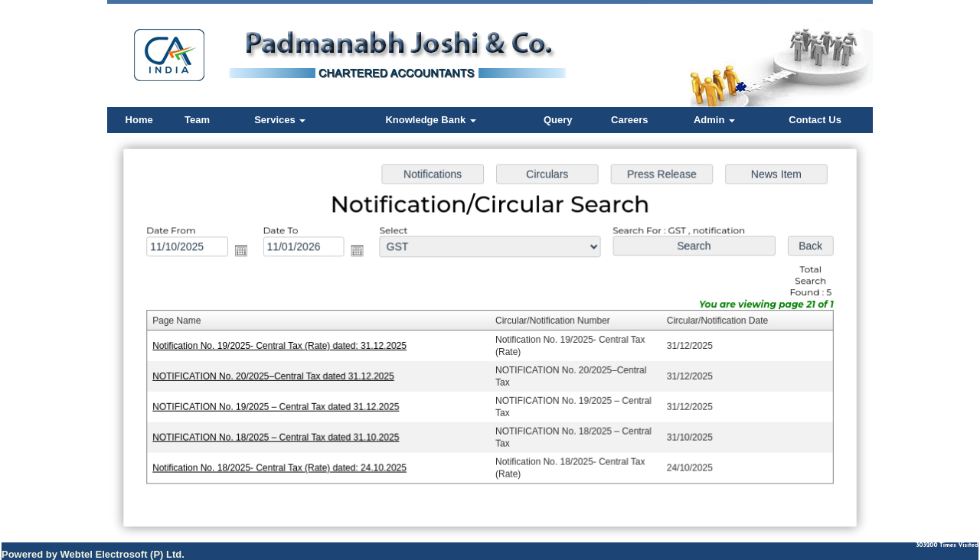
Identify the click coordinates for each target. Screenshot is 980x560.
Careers (629, 120)
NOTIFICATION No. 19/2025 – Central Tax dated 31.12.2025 (280, 405)
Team (197, 120)
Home (139, 120)
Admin (714, 120)
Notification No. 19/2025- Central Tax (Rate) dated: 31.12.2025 (283, 346)
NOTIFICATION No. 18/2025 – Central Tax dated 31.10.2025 (280, 435)
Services (280, 120)
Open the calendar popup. (245, 252)
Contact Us (815, 120)
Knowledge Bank (430, 120)
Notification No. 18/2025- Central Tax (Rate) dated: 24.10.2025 (283, 466)
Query (558, 120)
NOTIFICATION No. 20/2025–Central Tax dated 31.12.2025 (277, 376)
